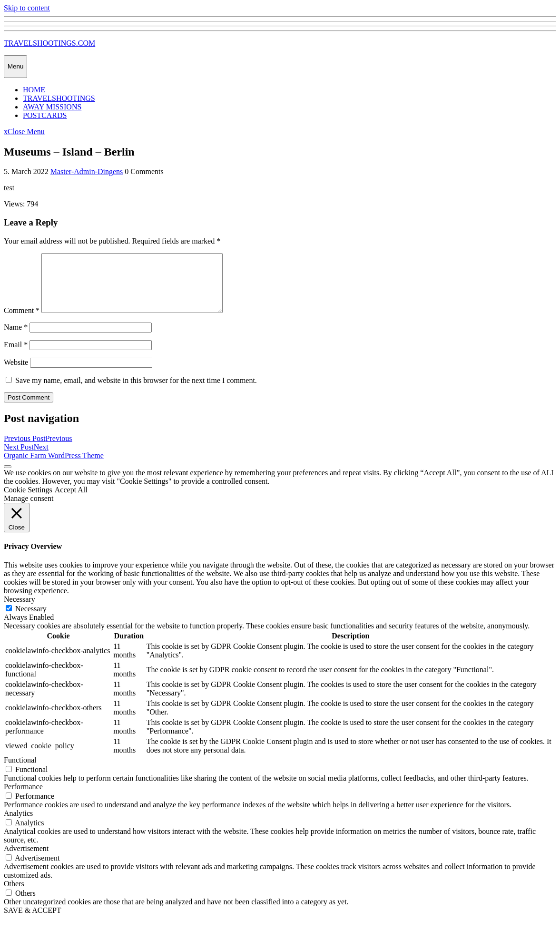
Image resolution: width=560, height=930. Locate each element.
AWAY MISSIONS (52, 107)
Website (16, 374)
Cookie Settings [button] (28, 501)
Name (16, 338)
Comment (22, 322)
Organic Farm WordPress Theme (54, 467)
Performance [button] (23, 798)
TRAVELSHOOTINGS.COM (49, 43)
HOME (34, 90)
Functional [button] (20, 771)
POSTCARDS (45, 115)
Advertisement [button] (26, 860)
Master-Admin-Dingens (87, 171)
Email (16, 356)
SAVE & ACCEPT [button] (33, 922)
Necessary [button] (20, 611)
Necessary (31, 620)
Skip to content (27, 8)
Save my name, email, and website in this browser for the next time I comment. (136, 392)
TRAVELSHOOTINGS (59, 98)
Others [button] (14, 895)
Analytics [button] (18, 825)
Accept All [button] (71, 501)
